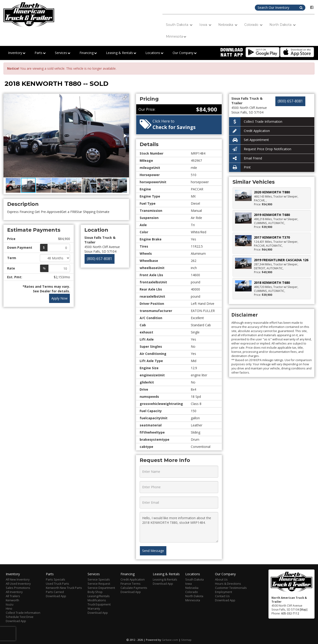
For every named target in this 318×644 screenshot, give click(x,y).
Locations (154, 53)
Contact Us (222, 596)
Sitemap (186, 640)
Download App (16, 621)
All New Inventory (18, 580)
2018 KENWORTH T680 (272, 283)
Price (11, 239)
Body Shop (95, 592)
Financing (88, 53)
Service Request (99, 584)
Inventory (17, 53)
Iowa (205, 25)
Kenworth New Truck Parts (64, 588)
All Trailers (13, 596)
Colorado (253, 25)
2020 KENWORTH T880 (272, 192)
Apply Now (59, 298)
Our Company (185, 53)
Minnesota (176, 37)
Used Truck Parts (57, 584)
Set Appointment (249, 140)
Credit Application (249, 131)
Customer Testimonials (231, 588)
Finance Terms (131, 584)
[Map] (304, 609)
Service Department (101, 588)
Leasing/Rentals (99, 596)
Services (63, 53)
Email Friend (246, 158)
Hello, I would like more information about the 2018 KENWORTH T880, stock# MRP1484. (179, 527)
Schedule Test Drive (20, 617)
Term (12, 258)
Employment (224, 592)
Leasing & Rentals (121, 53)
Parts (40, 53)
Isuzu (10, 604)
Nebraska (228, 25)
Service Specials (99, 580)
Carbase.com (170, 640)
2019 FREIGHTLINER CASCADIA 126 (281, 260)
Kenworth (12, 600)
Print (240, 167)
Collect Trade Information (256, 122)
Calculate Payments (134, 588)
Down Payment (20, 247)
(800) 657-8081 (100, 259)
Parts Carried (55, 592)
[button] (125, 98)
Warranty (94, 609)
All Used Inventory (18, 584)
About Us (221, 580)
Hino (9, 609)
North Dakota (283, 25)
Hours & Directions (228, 584)
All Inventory (14, 592)
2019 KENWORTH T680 (272, 215)
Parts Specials (56, 580)
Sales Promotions (18, 588)
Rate (11, 268)
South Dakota (179, 25)
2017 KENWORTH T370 (272, 237)
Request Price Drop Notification (260, 149)
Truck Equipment (99, 604)
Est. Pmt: (15, 277)
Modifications (97, 600)
